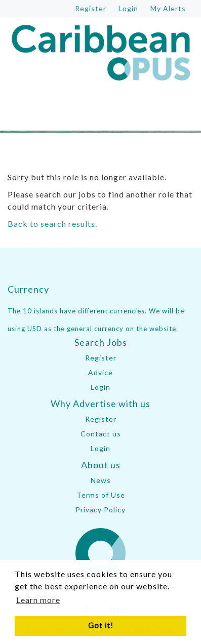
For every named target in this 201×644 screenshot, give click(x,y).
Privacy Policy (100, 510)
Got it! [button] (101, 626)
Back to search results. (52, 224)
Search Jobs (101, 342)
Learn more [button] (38, 600)
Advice (100, 372)
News (101, 480)
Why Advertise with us (100, 404)
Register (101, 358)
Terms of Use (101, 495)
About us (101, 465)
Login (100, 387)
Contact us (101, 434)
